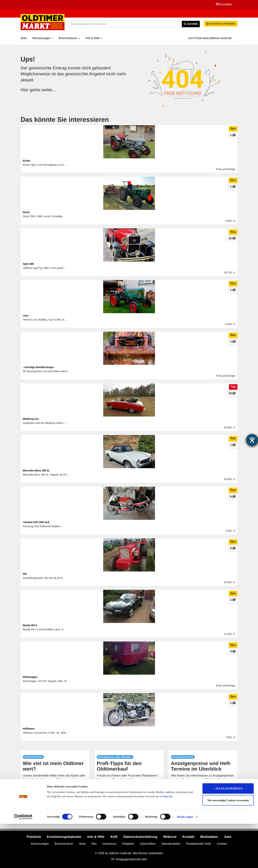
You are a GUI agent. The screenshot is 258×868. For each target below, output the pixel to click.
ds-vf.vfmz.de (164, 841)
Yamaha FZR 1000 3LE (36, 522)
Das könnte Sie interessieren (65, 120)
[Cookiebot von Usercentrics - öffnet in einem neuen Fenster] (23, 861)
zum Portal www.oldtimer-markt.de (210, 38)
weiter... (49, 90)
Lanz (26, 316)
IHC (25, 574)
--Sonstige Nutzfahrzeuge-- (39, 367)
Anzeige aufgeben (221, 24)
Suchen (191, 24)
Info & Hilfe (94, 38)
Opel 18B (28, 264)
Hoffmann (29, 729)
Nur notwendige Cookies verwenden (228, 845)
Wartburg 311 (31, 419)
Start (24, 38)
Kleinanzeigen (43, 38)
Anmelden (224, 4)
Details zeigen (185, 861)
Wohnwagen (30, 677)
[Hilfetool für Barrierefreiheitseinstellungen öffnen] (252, 440)
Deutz (26, 212)
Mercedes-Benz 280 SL (36, 471)
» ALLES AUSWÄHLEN (228, 833)
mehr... (55, 792)
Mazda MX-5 (30, 625)
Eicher (27, 161)
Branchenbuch (69, 38)
